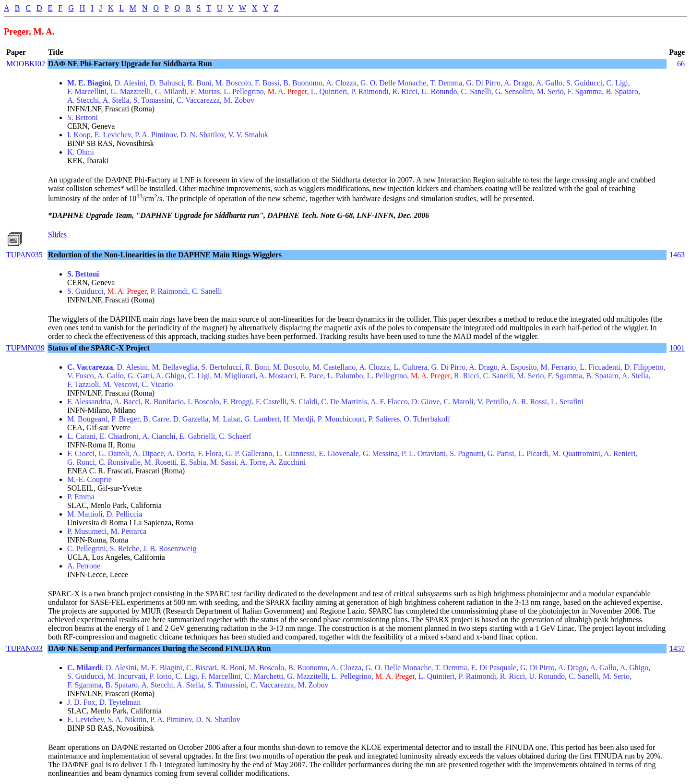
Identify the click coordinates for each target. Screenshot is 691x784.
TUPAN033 (24, 648)
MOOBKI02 (26, 64)
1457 (677, 648)
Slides (57, 235)
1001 (677, 348)
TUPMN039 (25, 348)
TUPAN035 (24, 255)
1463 (677, 255)
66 (681, 64)
